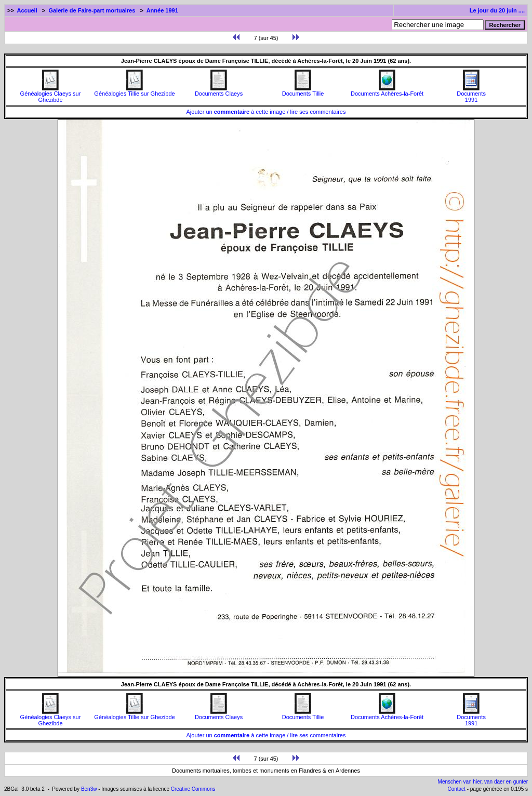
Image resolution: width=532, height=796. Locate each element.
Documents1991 (471, 94)
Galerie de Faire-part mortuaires (92, 10)
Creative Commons (193, 789)
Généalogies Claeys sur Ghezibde (51, 94)
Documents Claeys (219, 91)
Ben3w (89, 789)
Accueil (27, 10)
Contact (456, 789)
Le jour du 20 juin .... (497, 10)
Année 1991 (162, 10)
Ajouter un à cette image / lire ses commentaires (266, 112)
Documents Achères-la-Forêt (387, 91)
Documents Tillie (303, 91)
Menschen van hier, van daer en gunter (483, 782)
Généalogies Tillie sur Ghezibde (134, 91)
